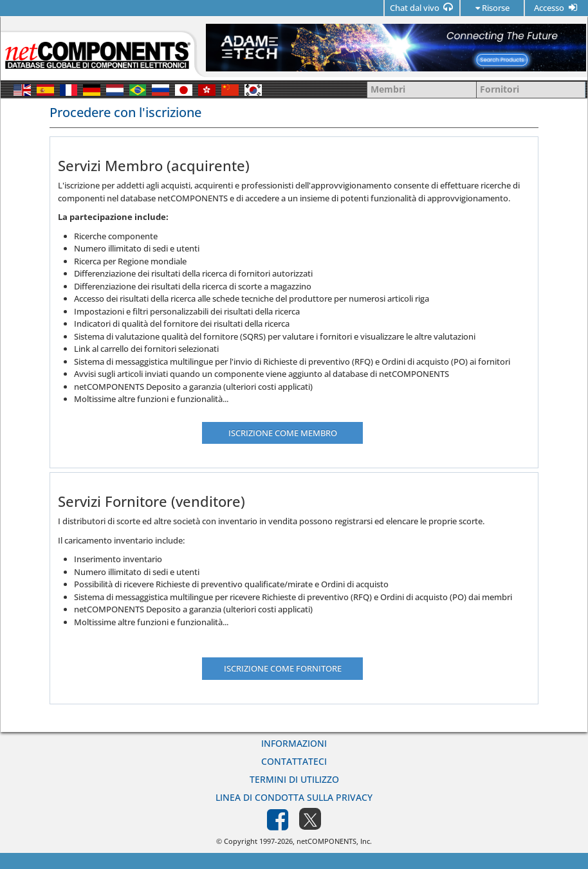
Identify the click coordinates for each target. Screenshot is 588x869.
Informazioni (294, 743)
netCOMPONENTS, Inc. (334, 841)
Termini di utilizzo (294, 779)
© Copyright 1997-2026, (256, 841)
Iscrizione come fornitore (283, 668)
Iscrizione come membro (283, 433)
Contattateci (294, 761)
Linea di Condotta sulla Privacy (294, 797)
